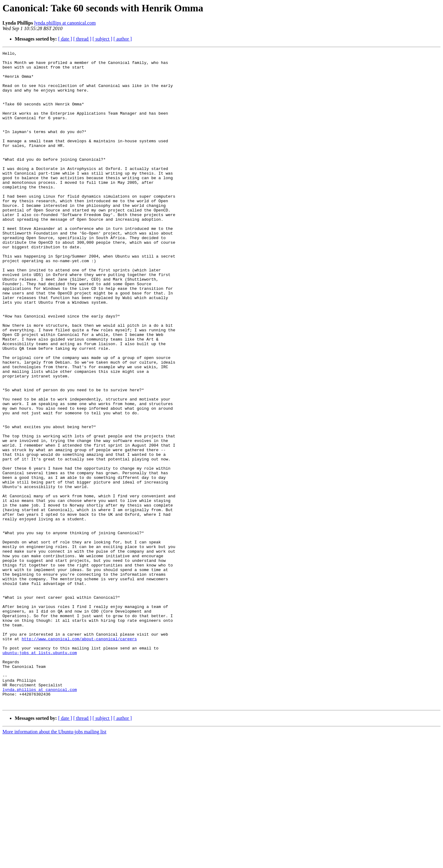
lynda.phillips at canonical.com (65, 23)
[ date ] (65, 39)
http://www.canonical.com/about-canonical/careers (79, 757)
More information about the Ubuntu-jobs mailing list (54, 863)
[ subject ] (102, 39)
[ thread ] (82, 39)
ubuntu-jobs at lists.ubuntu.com (40, 773)
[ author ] (123, 39)
